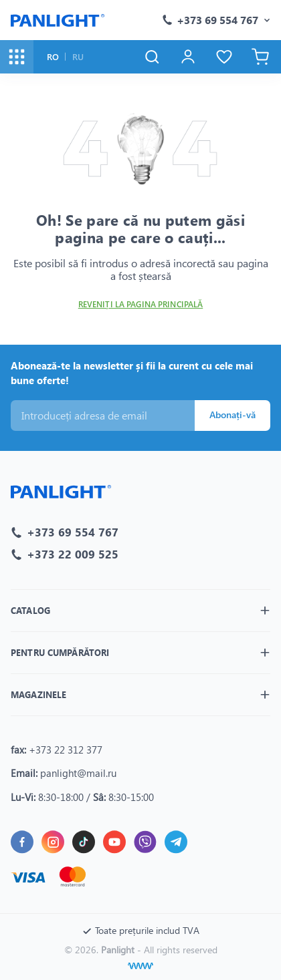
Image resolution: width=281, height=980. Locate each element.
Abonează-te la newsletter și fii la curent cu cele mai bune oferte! (132, 373)
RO (53, 56)
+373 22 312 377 (66, 750)
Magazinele (38, 694)
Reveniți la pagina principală (140, 304)
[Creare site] (140, 966)
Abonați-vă (232, 415)
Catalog (30, 610)
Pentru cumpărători (60, 652)
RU (78, 56)
